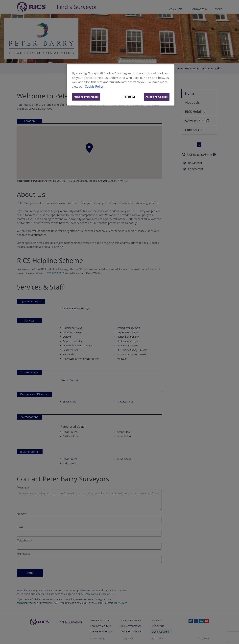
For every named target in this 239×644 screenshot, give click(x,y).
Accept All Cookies (157, 97)
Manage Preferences (86, 97)
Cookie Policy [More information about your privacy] (94, 86)
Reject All (129, 97)
